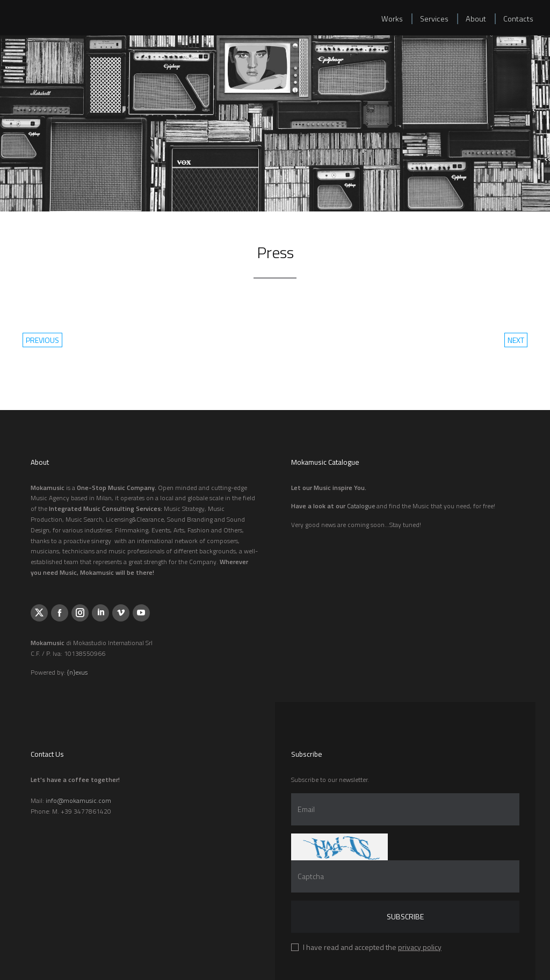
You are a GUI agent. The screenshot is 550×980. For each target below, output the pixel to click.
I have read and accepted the (372, 947)
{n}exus (77, 672)
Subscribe (405, 916)
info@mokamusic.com (78, 800)
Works (392, 19)
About (476, 19)
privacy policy (420, 947)
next (516, 340)
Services (434, 19)
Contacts (518, 19)
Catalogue (361, 506)
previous (42, 340)
